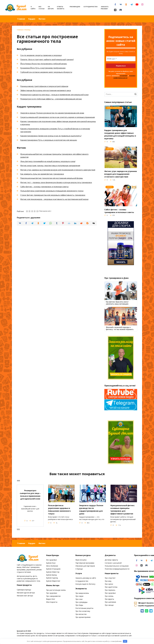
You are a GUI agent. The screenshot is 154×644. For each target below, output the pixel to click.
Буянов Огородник (53, 569)
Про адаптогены (111, 587)
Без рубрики (24, 49)
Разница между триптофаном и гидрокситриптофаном (44, 86)
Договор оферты (111, 560)
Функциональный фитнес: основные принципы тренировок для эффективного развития (124, 512)
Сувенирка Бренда (24, 590)
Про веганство (81, 614)
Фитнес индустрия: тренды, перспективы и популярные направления (50, 166)
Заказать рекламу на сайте (86, 578)
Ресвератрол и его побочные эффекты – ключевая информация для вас (51, 99)
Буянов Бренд (51, 575)
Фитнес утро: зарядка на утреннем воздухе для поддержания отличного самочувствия (58, 170)
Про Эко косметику (83, 611)
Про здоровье (52, 593)
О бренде (79, 569)
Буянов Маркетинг (53, 581)
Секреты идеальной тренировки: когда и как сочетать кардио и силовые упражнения (58, 117)
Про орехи (109, 584)
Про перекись (110, 590)
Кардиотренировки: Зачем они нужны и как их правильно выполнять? (51, 136)
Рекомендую (75, 7)
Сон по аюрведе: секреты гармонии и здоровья (41, 55)
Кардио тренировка (29, 107)
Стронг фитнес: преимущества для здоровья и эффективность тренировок (53, 195)
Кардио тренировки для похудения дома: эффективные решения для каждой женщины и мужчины (121, 134)
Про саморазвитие (53, 596)
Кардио (32, 19)
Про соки (79, 599)
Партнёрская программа (85, 563)
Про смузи (79, 596)
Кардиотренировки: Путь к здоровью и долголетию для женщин (49, 140)
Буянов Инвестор (53, 572)
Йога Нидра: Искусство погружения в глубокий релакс (44, 64)
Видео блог (51, 599)
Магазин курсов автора (26, 593)
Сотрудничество (91, 7)
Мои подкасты (52, 602)
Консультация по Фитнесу (85, 584)
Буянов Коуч (51, 563)
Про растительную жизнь (56, 590)
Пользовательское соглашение (117, 566)
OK (125, 641)
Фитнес (42, 19)
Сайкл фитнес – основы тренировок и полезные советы (44, 187)
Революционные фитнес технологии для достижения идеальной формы (52, 178)
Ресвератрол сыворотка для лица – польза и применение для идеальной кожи (54, 95)
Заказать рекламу (105, 8)
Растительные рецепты (84, 608)
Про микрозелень (82, 593)
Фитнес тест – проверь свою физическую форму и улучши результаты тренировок (56, 182)
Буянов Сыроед (52, 578)
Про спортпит (110, 578)
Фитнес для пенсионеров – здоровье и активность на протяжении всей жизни (54, 199)
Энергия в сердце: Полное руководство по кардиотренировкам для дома (52, 113)
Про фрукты (109, 599)
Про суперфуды (81, 602)
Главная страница (24, 30)
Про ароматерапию (83, 617)
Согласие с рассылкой (113, 563)
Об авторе (51, 8)
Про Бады (79, 605)
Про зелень (109, 596)
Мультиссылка (81, 560)
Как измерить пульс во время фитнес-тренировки (42, 174)
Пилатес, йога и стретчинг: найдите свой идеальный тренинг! (47, 60)
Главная (21, 19)
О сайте (33, 8)
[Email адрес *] (121, 59)
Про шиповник (110, 602)
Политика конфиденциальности (117, 569)
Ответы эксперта (61, 8)
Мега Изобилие (52, 566)
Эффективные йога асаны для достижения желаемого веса (46, 90)
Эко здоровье (51, 560)
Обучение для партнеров (85, 566)
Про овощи (109, 605)
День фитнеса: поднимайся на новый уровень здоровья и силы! (48, 161)
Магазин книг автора (25, 596)
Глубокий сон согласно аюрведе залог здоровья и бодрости (46, 72)
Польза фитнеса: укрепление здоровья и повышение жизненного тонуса (52, 191)
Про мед (108, 581)
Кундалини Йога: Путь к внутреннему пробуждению (43, 68)
